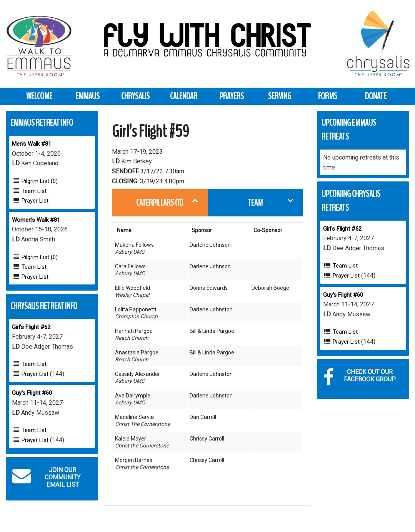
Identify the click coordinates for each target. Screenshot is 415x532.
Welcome (39, 96)
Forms (328, 96)
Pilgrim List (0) (40, 181)
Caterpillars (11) (160, 203)
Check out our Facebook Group (360, 377)
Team (255, 203)
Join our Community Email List (46, 477)
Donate (376, 96)
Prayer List (35, 201)
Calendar (184, 96)
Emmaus (87, 96)
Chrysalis (135, 96)
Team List (34, 191)
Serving (280, 96)
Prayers (232, 96)
